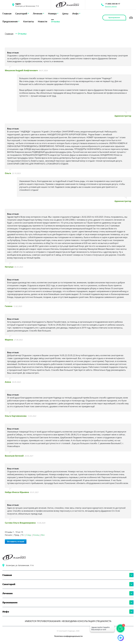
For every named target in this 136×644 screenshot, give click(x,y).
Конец (36, 535)
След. (29, 535)
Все (43, 535)
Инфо (75, 14)
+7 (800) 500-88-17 (112, 4)
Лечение (38, 14)
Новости (43, 21)
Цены (65, 14)
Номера (52, 14)
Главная (7, 14)
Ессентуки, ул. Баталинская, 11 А (20, 565)
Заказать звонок (111, 6)
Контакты (29, 21)
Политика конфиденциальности (68, 636)
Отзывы (56, 21)
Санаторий (21, 14)
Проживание (10, 602)
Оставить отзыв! (16, 542)
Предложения (10, 21)
